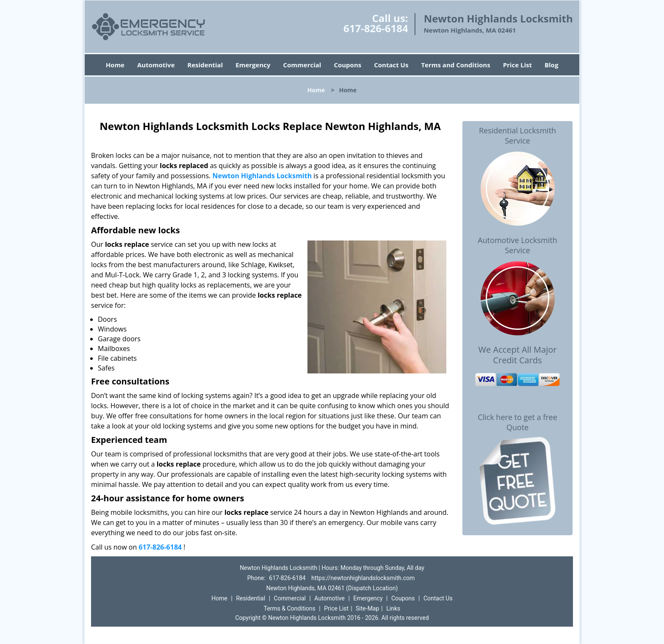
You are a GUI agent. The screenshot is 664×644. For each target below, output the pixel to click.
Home (115, 65)
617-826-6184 (376, 28)
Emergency (253, 65)
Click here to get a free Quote (517, 422)
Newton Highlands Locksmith (262, 176)
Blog (551, 65)
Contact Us (391, 65)
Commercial (302, 65)
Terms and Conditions (455, 65)
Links (393, 608)
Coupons (347, 65)
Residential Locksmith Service (517, 135)
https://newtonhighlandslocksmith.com (363, 578)
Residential (205, 65)
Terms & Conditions (290, 608)
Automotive (156, 65)
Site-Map (367, 608)
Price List (517, 65)
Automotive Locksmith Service (517, 245)
